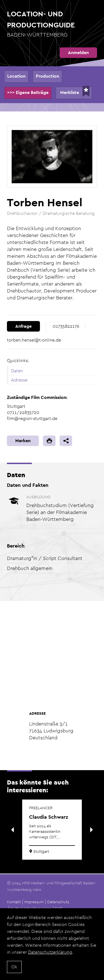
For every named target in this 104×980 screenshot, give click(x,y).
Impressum (34, 902)
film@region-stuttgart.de (32, 418)
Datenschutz (58, 902)
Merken (23, 441)
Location (16, 76)
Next (92, 830)
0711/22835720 (23, 412)
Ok (14, 967)
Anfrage (23, 326)
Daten (17, 371)
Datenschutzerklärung (50, 952)
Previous (12, 830)
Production (47, 76)
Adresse (19, 380)
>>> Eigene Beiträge (28, 92)
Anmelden (78, 53)
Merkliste (70, 92)
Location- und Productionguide (52, 24)
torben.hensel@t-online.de (34, 340)
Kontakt (14, 902)
